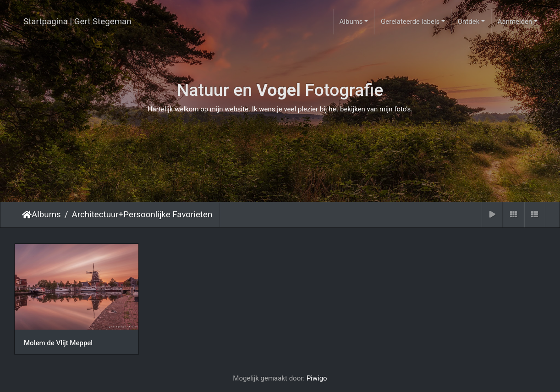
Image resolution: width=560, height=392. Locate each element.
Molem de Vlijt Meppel (58, 342)
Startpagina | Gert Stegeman (77, 22)
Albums (351, 22)
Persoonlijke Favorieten (168, 215)
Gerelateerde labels (410, 22)
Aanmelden (515, 22)
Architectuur (95, 215)
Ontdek (469, 22)
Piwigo (317, 377)
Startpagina (27, 215)
